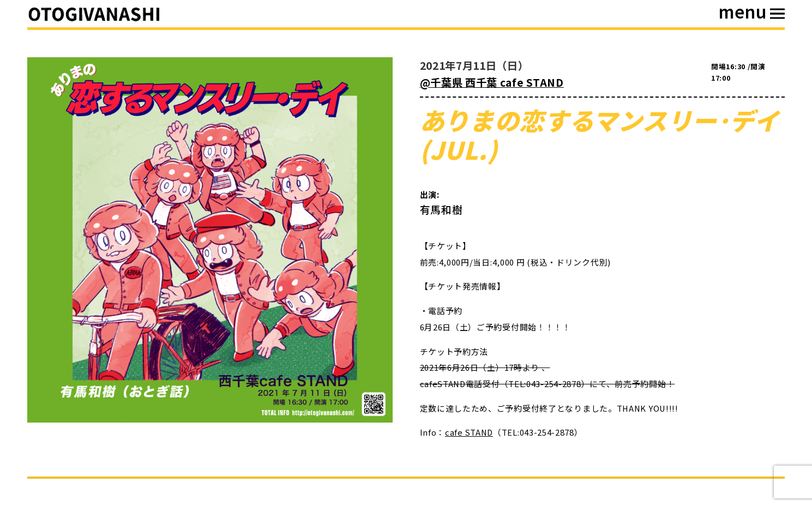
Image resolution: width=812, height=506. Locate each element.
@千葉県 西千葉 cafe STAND (492, 82)
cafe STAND (469, 432)
